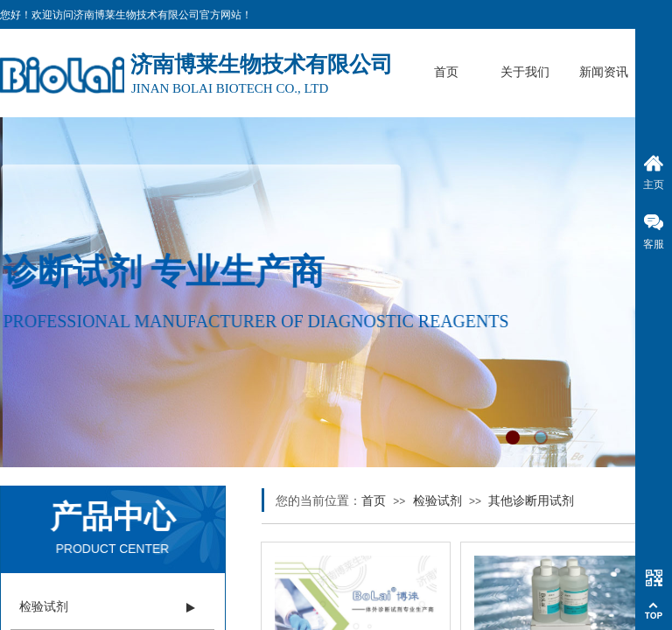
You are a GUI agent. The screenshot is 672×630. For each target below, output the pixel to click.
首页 (446, 72)
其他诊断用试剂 (531, 501)
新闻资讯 (604, 72)
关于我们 (525, 72)
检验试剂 (437, 501)
